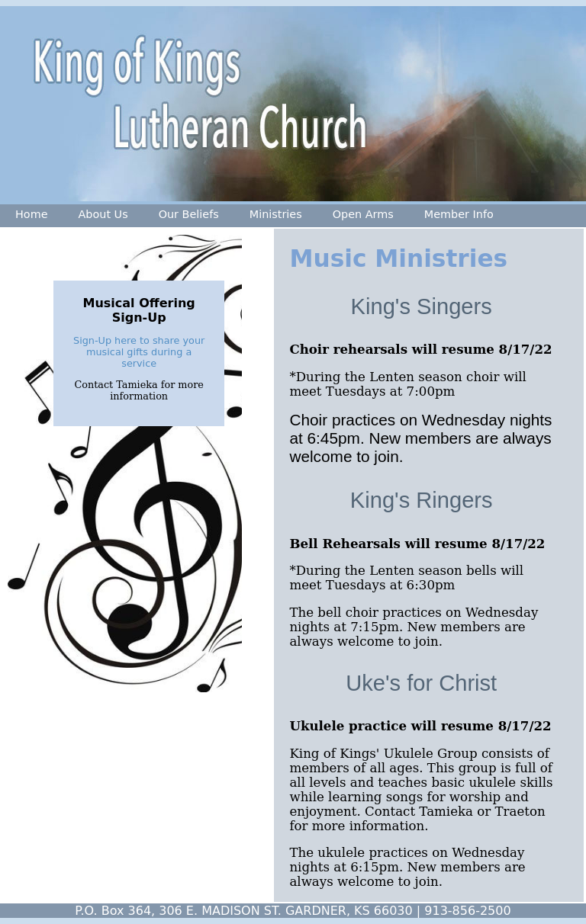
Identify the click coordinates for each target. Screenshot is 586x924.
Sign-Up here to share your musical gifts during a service (139, 352)
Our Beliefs (189, 214)
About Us (103, 214)
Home (32, 214)
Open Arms (363, 214)
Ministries (276, 214)
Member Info (459, 214)
